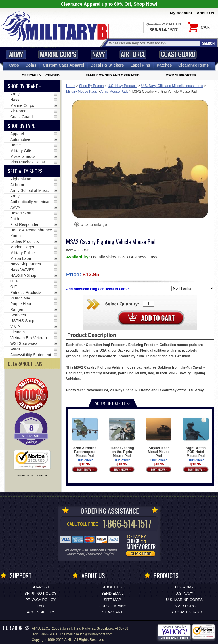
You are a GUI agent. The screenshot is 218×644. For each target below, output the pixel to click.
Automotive (20, 139)
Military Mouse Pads (81, 92)
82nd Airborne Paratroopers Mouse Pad (85, 437)
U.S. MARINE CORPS (184, 600)
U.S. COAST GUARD (185, 612)
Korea (15, 236)
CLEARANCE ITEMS (25, 364)
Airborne (18, 185)
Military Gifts (21, 151)
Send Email (113, 593)
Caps (14, 65)
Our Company (113, 606)
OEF (14, 281)
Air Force (133, 54)
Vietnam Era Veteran (29, 338)
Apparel (17, 134)
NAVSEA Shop (23, 275)
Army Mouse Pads (114, 92)
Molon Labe (21, 258)
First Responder (24, 224)
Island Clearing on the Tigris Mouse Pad (122, 437)
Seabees (18, 315)
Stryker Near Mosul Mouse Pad (159, 437)
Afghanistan (21, 179)
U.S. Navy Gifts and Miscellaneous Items (172, 86)
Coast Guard (178, 54)
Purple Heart (21, 304)
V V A (15, 326)
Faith (15, 219)
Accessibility (40, 612)
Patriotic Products (26, 292)
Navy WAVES (22, 270)
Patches (164, 65)
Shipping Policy (40, 593)
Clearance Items (193, 65)
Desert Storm (22, 213)
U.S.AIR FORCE (185, 606)
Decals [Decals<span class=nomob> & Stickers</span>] (107, 65)
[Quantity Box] (148, 304)
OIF (13, 287)
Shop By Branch (92, 86)
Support (40, 587)
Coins (31, 65)
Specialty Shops (25, 171)
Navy (99, 54)
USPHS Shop (22, 321)
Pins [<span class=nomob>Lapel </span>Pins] (140, 65)
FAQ (41, 606)
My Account (181, 13)
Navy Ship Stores (26, 264)
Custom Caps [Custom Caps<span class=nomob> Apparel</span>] (64, 65)
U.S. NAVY (184, 593)
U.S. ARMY (185, 587)
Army (16, 54)
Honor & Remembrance (31, 230)
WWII (15, 349)
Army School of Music (29, 190)
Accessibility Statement (31, 355)
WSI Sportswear (25, 343)
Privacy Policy (40, 600)
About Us (206, 13)
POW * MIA (20, 298)
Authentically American (30, 202)
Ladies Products (24, 241)
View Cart (112, 612)
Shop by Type (21, 126)
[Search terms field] (154, 43)
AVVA (15, 207)
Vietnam (17, 332)
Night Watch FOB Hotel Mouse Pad (196, 437)
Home (71, 86)
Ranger (17, 309)
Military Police (22, 253)
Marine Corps (58, 54)
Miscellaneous (23, 156)
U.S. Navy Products (122, 86)
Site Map (113, 600)
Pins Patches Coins (27, 162)
